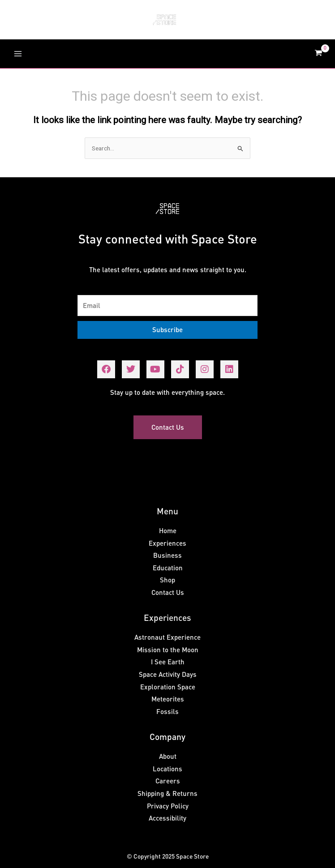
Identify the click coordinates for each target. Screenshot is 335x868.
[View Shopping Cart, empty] (318, 54)
